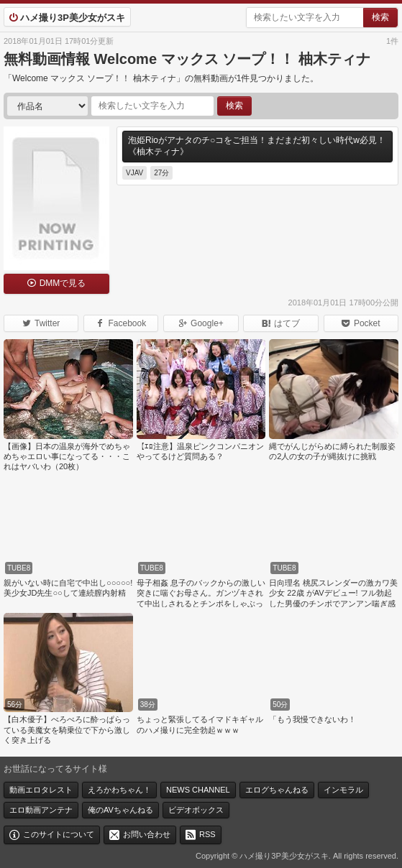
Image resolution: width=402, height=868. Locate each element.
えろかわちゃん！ (119, 790)
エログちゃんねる (277, 790)
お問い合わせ (147, 834)
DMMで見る (63, 283)
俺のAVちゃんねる (120, 810)
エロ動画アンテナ (41, 810)
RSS (207, 834)
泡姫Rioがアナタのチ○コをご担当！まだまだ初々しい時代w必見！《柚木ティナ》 (257, 146)
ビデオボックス (196, 810)
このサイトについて (59, 834)
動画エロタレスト (41, 790)
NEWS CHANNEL (198, 790)
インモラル (343, 790)
